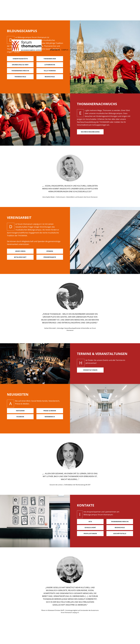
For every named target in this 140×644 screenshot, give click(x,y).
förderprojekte (50, 257)
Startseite (55, 50)
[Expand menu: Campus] (69, 50)
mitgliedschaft (20, 257)
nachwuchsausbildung (90, 132)
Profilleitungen (90, 533)
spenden (50, 251)
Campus (65, 50)
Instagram (20, 411)
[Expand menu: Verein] (78, 50)
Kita (90, 522)
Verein (74, 50)
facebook (20, 417)
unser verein (20, 251)
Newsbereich (50, 417)
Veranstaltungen (90, 370)
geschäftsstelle (120, 533)
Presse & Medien (50, 411)
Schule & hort (90, 528)
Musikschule (120, 528)
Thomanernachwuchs (120, 522)
